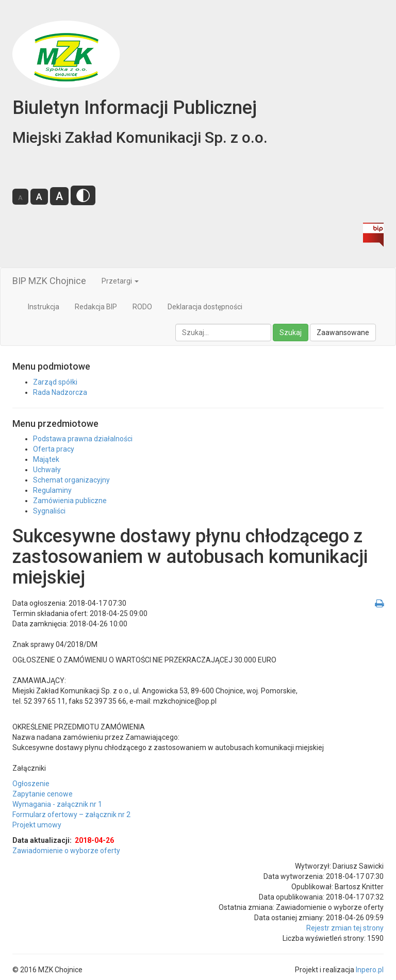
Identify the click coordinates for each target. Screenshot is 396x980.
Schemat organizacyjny (71, 480)
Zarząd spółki (55, 382)
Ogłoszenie (31, 784)
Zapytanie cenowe (43, 794)
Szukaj (291, 333)
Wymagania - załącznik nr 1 (57, 804)
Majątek (46, 459)
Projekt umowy (37, 825)
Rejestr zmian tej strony (345, 928)
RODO (142, 307)
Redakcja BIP (96, 307)
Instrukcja (44, 307)
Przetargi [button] (120, 281)
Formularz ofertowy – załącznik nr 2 (71, 815)
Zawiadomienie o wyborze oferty (66, 851)
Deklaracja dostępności (205, 307)
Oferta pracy (54, 449)
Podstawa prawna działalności (83, 439)
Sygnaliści (49, 511)
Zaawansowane (343, 333)
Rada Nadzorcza (60, 392)
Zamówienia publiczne (70, 501)
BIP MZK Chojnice (49, 281)
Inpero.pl (370, 970)
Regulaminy (52, 490)
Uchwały (47, 470)
